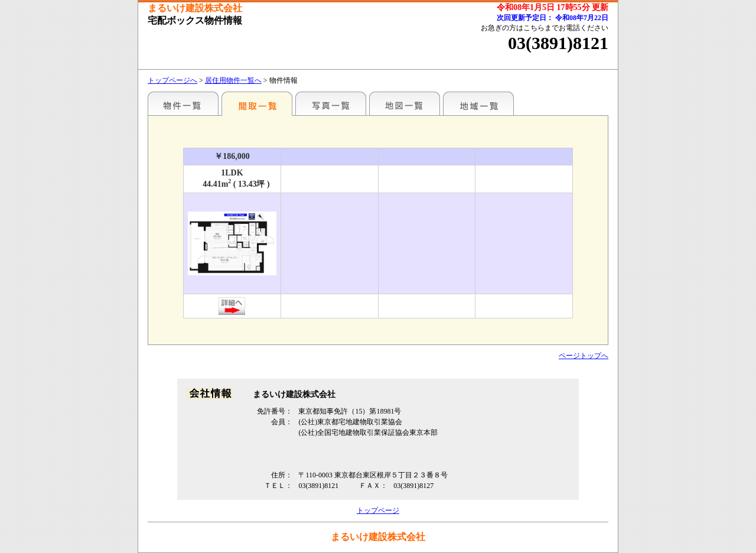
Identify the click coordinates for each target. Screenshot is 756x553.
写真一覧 (331, 103)
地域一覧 (478, 103)
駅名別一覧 (183, 103)
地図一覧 (405, 103)
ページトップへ (584, 356)
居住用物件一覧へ (233, 80)
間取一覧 (257, 103)
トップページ (378, 510)
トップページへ (172, 80)
